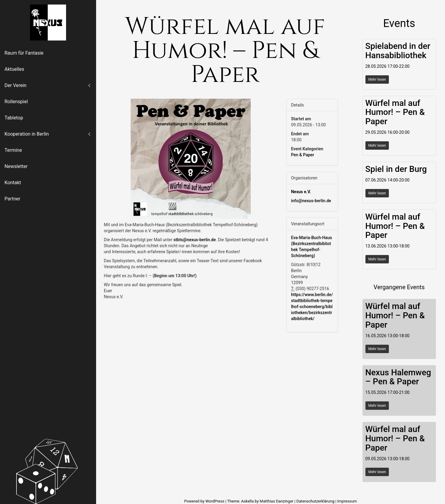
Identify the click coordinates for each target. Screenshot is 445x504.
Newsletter (16, 166)
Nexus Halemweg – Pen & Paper (398, 377)
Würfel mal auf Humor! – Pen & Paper (395, 112)
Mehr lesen (377, 79)
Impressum (347, 501)
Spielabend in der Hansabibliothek (398, 51)
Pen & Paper (303, 155)
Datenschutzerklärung (315, 501)
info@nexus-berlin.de (311, 201)
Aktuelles (14, 69)
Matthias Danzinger (277, 501)
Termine (13, 150)
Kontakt (13, 183)
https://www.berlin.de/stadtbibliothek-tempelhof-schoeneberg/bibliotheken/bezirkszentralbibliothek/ (312, 307)
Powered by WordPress (205, 501)
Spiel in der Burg (396, 169)
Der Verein (15, 85)
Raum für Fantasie (24, 53)
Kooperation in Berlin (27, 134)
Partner (12, 199)
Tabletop (14, 118)
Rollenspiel (16, 102)
